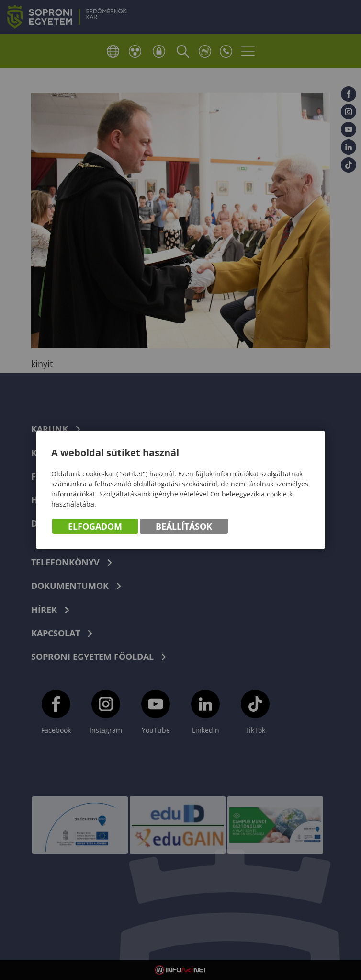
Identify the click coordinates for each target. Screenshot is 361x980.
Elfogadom (95, 526)
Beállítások (184, 526)
